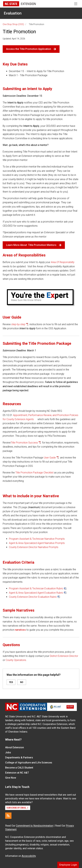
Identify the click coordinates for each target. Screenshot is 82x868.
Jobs (8, 752)
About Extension (15, 747)
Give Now (11, 778)
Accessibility (29, 856)
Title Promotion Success (24, 443)
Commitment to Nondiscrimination (34, 826)
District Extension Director (64, 656)
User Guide (50, 458)
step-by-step (18, 324)
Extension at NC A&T (17, 773)
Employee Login (68, 865)
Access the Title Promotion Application (31, 49)
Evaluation (13, 13)
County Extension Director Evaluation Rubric (33, 597)
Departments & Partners (19, 758)
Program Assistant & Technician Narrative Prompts (37, 539)
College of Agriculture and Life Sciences (29, 763)
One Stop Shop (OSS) (13, 24)
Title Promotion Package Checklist (34, 473)
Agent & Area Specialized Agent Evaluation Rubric (36, 593)
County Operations (16, 660)
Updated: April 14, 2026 (14, 39)
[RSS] (8, 816)
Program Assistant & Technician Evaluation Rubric (36, 588)
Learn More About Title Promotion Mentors (34, 245)
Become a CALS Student (19, 768)
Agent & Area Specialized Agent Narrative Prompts (37, 543)
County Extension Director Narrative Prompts (34, 547)
